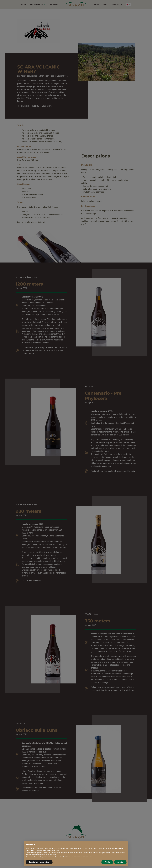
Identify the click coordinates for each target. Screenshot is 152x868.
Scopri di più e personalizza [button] (39, 862)
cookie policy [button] (55, 850)
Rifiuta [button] (107, 862)
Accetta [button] (120, 862)
